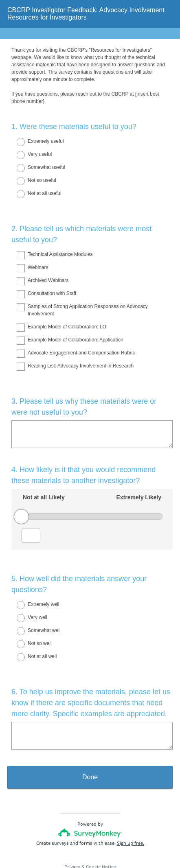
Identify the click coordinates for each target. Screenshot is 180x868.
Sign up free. (131, 814)
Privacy (72, 837)
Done (90, 748)
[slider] (21, 502)
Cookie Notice (101, 837)
